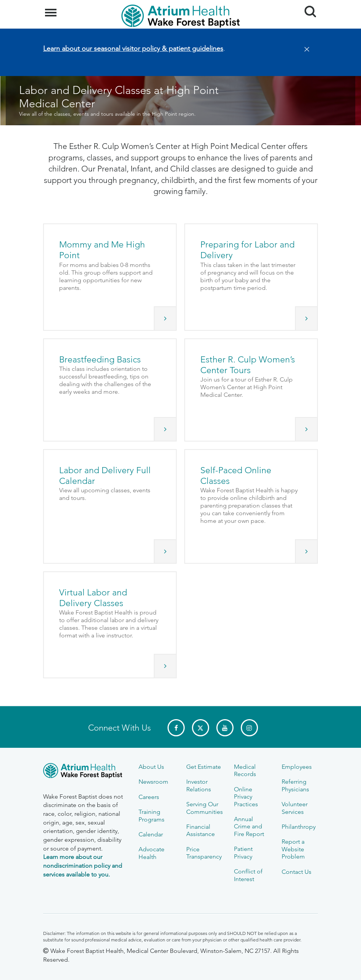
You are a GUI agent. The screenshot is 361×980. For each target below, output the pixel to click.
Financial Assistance (201, 830)
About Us (151, 767)
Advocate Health (151, 853)
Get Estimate (204, 767)
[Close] (305, 50)
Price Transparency (204, 853)
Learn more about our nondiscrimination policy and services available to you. (83, 865)
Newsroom (153, 782)
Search (307, 9)
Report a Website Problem (293, 849)
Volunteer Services (295, 808)
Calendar (151, 834)
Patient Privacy (243, 852)
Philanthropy (299, 827)
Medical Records (245, 770)
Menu (52, 9)
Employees (297, 767)
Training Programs (151, 815)
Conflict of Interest (248, 875)
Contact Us (297, 872)
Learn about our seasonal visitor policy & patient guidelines (133, 49)
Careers (149, 797)
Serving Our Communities (205, 808)
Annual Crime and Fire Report (249, 826)
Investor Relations (199, 785)
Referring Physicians (295, 785)
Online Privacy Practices (246, 797)
